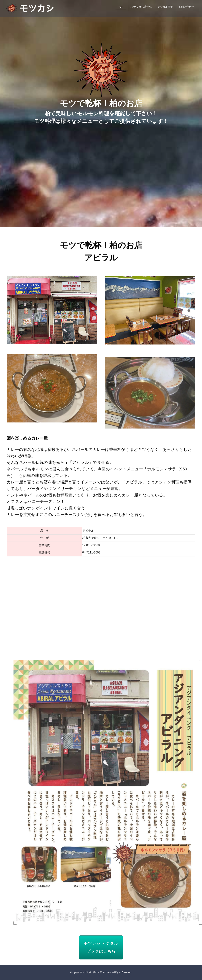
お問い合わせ (186, 7)
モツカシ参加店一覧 (140, 7)
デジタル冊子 (165, 7)
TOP (121, 7)
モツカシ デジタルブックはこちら (101, 947)
